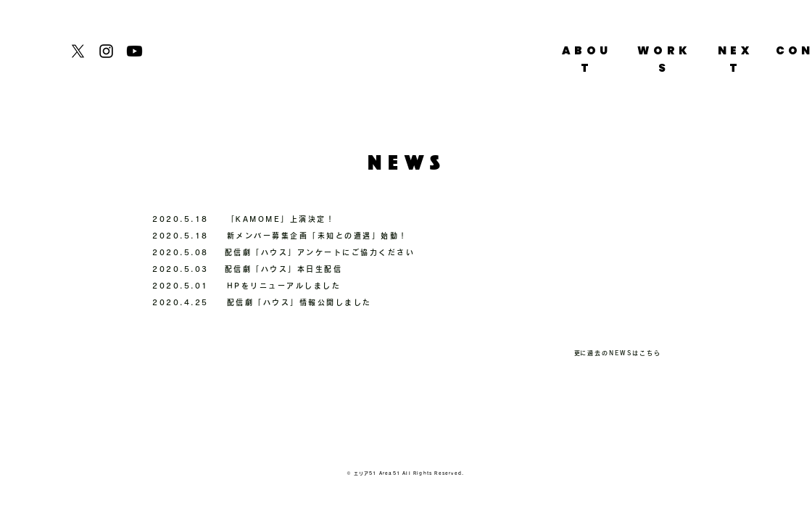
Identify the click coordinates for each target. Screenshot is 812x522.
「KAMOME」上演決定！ (281, 219)
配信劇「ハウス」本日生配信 (284, 269)
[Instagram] (106, 51)
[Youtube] (134, 51)
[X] (78, 51)
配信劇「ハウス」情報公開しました (299, 302)
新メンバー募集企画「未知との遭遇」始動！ (318, 236)
